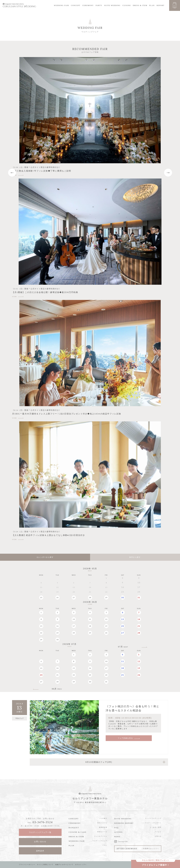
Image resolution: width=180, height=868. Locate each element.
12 (106, 619)
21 (139, 626)
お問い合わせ (40, 842)
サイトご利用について (45, 865)
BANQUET (74, 828)
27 (74, 597)
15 (41, 626)
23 (58, 633)
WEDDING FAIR (62, 5)
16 (58, 626)
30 (123, 597)
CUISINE (127, 5)
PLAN (152, 5)
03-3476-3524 (43, 822)
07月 (123, 647)
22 (41, 633)
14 (139, 619)
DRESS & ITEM (140, 5)
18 (90, 626)
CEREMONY (88, 5)
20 (123, 626)
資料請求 (40, 851)
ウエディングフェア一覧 (40, 832)
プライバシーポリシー (27, 865)
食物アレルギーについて (64, 865)
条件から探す (135, 557)
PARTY (99, 5)
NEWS (117, 837)
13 (123, 619)
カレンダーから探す (45, 557)
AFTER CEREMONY (138, 849)
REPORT (161, 5)
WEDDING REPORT (124, 823)
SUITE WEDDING (112, 5)
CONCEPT (76, 5)
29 (106, 597)
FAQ (116, 828)
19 (106, 626)
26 (58, 597)
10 (74, 619)
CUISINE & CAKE (78, 832)
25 (41, 597)
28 (90, 597)
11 (90, 619)
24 (74, 633)
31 (139, 597)
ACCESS (118, 832)
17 (74, 626)
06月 (57, 689)
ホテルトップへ (81, 865)
